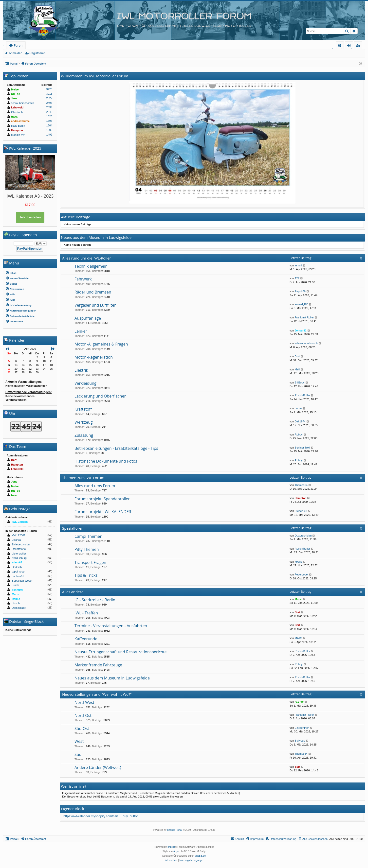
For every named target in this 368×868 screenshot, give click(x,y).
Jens (14, 98)
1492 (49, 135)
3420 (49, 89)
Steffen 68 (301, 511)
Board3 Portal (175, 830)
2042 (49, 112)
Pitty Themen (87, 549)
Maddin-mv (18, 135)
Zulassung (84, 435)
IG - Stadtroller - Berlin (95, 600)
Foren (18, 45)
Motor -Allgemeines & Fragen (101, 344)
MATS (298, 562)
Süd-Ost (82, 729)
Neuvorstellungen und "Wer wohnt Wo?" (97, 694)
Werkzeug (84, 422)
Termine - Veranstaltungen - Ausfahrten (111, 626)
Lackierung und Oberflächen (101, 396)
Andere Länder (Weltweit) (98, 767)
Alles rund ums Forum (95, 486)
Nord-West (84, 702)
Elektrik (81, 370)
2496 (49, 103)
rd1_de (299, 702)
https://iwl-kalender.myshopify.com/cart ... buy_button (101, 816)
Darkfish (17, 567)
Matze (16, 594)
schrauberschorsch (306, 343)
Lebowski (17, 107)
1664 (49, 125)
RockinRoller (302, 395)
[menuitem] (340, 45)
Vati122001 (19, 535)
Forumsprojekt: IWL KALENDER (103, 512)
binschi (16, 603)
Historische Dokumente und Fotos (106, 461)
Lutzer (299, 408)
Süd (78, 754)
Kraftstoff (83, 409)
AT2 (297, 278)
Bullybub (300, 741)
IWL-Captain (20, 522)
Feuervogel (302, 574)
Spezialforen (73, 528)
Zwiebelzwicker (21, 544)
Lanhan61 (18, 576)
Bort (297, 356)
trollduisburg (19, 558)
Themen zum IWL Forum (83, 478)
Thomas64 (301, 485)
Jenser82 (301, 330)
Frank (15, 585)
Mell (297, 369)
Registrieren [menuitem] (359, 46)
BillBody (300, 382)
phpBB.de (200, 856)
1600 (49, 130)
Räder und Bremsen (93, 292)
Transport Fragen (90, 562)
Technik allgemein (91, 266)
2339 (49, 107)
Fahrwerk (83, 279)
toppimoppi (18, 572)
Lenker (81, 331)
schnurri (17, 590)
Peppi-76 (300, 291)
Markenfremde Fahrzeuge (98, 665)
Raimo (16, 599)
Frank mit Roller (304, 317)
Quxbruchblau (303, 536)
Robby (299, 434)
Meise (299, 599)
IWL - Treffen (86, 613)
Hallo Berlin (18, 126)
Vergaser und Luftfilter (95, 305)
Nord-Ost (83, 715)
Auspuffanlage (88, 318)
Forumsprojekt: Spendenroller (102, 499)
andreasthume (20, 121)
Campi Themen (88, 536)
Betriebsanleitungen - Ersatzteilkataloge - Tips (116, 448)
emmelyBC (301, 304)
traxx (14, 117)
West (79, 741)
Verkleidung (85, 383)
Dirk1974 (300, 421)
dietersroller (19, 554)
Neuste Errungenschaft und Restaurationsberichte (121, 652)
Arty (176, 851)
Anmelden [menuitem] (350, 46)
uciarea (16, 540)
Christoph (17, 112)
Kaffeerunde (86, 639)
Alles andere (73, 592)
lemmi (298, 265)
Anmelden (16, 53)
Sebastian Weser (22, 581)
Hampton (301, 498)
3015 (49, 94)
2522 (49, 98)
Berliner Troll (302, 448)
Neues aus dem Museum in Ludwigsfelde (112, 678)
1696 (49, 121)
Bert (297, 612)
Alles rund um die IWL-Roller (87, 258)
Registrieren (37, 53)
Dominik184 (19, 608)
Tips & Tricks (86, 575)
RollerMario (19, 549)
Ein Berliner (302, 728)
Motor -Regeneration (94, 357)
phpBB (171, 847)
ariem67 (17, 562)
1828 (49, 116)
